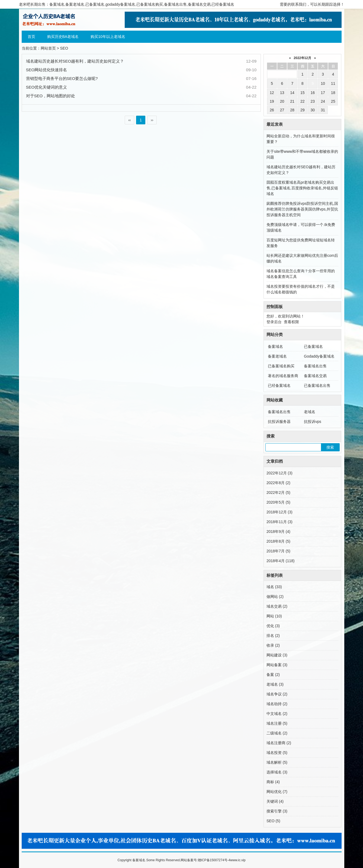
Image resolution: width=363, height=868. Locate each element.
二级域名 (277, 733)
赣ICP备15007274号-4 (214, 860)
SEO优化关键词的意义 (47, 87)
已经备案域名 (279, 386)
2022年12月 (302, 58)
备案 (273, 675)
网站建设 (277, 655)
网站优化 (277, 792)
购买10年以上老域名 (108, 37)
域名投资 (277, 753)
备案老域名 (277, 356)
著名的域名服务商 (283, 376)
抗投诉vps (313, 422)
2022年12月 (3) (280, 473)
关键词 (275, 801)
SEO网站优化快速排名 (47, 70)
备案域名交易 (315, 376)
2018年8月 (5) (278, 541)
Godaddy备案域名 (319, 356)
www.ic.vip (238, 860)
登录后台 (274, 322)
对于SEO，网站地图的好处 (51, 96)
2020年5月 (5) (278, 502)
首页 (31, 37)
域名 (274, 587)
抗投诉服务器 (279, 422)
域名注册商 (279, 743)
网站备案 (277, 665)
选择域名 (277, 772)
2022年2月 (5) (278, 493)
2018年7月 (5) (278, 551)
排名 (273, 636)
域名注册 (277, 723)
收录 (273, 645)
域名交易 (277, 606)
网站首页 (48, 48)
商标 (273, 782)
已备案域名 (313, 346)
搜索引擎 (277, 811)
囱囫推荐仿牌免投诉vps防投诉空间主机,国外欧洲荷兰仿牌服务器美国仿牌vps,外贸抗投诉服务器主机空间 (302, 209)
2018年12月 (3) (280, 512)
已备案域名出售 (317, 386)
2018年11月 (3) (280, 522)
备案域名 (275, 346)
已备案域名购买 (281, 366)
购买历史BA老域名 (63, 37)
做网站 (275, 597)
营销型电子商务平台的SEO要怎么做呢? (62, 78)
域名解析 (277, 762)
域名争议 (277, 694)
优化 (273, 626)
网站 (274, 616)
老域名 (310, 412)
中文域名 (277, 714)
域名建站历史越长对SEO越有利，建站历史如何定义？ (75, 61)
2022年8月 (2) (278, 483)
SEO (273, 821)
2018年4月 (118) (281, 561)
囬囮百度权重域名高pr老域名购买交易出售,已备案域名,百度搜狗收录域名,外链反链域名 (302, 188)
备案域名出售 (315, 366)
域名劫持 (277, 704)
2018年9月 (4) (278, 532)
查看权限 (291, 322)
